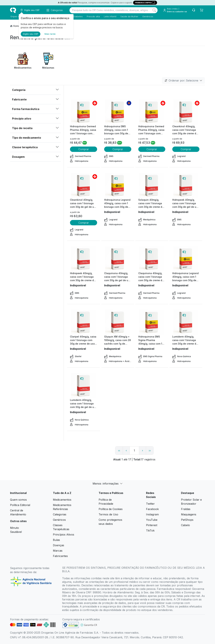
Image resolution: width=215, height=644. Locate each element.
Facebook (152, 509)
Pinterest (152, 525)
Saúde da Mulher (129, 16)
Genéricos (147, 16)
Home (16, 26)
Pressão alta (93, 16)
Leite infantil (110, 16)
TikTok (150, 530)
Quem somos (18, 500)
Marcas (58, 551)
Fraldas (186, 509)
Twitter (150, 504)
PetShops (187, 520)
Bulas (56, 540)
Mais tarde (50, 34)
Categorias (60, 514)
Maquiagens (189, 514)
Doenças (59, 545)
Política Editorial (20, 505)
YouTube (152, 520)
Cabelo (185, 525)
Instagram (152, 514)
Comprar (84, 149)
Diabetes (78, 16)
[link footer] (71, 625)
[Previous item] (13, 61)
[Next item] (202, 61)
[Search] (154, 10)
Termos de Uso (108, 514)
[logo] (13, 10)
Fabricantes (60, 556)
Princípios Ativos (64, 535)
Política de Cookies (111, 509)
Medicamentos (62, 500)
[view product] (84, 112)
